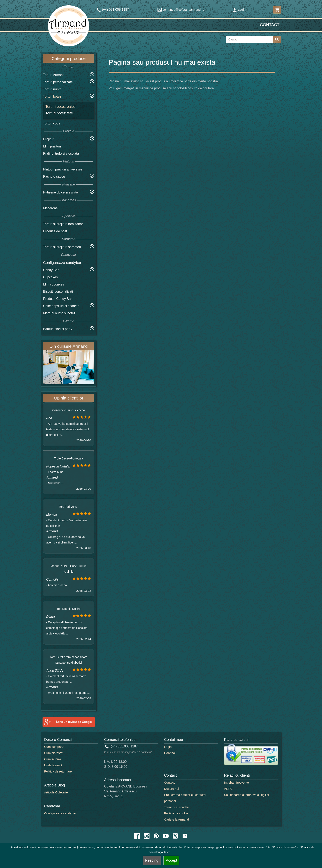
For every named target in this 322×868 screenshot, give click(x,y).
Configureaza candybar (62, 263)
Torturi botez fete (59, 113)
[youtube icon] (166, 836)
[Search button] (277, 39)
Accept (171, 860)
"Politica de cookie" (284, 847)
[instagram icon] (147, 836)
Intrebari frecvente (236, 782)
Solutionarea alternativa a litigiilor (247, 795)
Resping (152, 860)
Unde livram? (53, 765)
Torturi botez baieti (60, 107)
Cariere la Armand (177, 819)
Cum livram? (53, 759)
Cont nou (170, 753)
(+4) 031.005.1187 (121, 746)
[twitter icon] (175, 836)
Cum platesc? (54, 753)
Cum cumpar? (54, 747)
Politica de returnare (58, 771)
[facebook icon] (137, 836)
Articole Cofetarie (56, 792)
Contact (270, 25)
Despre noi (172, 789)
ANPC (228, 789)
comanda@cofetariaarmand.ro (181, 10)
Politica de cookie (176, 813)
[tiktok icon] (185, 836)
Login (239, 10)
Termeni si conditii (176, 807)
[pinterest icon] (156, 836)
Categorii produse (69, 58)
